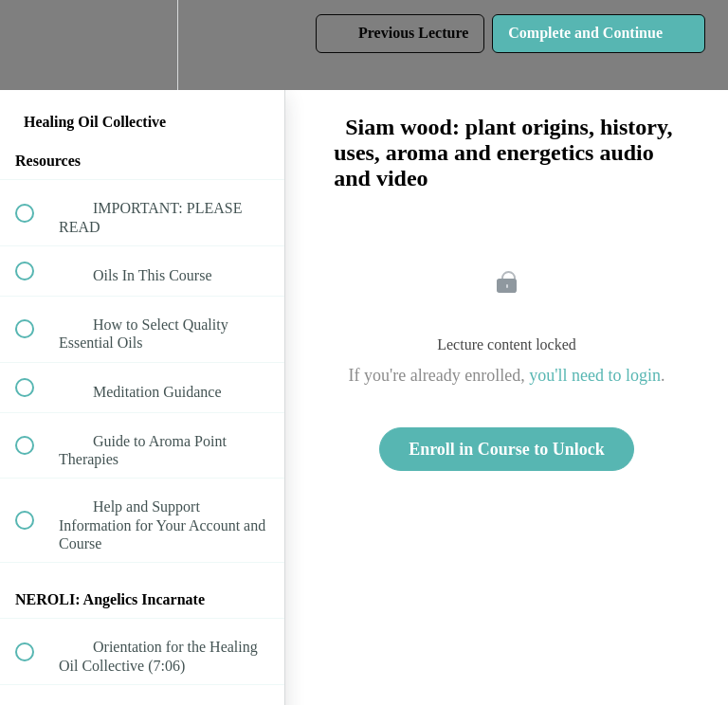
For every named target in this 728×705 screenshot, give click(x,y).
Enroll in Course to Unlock (507, 449)
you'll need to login (595, 375)
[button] (35, 45)
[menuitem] (142, 45)
